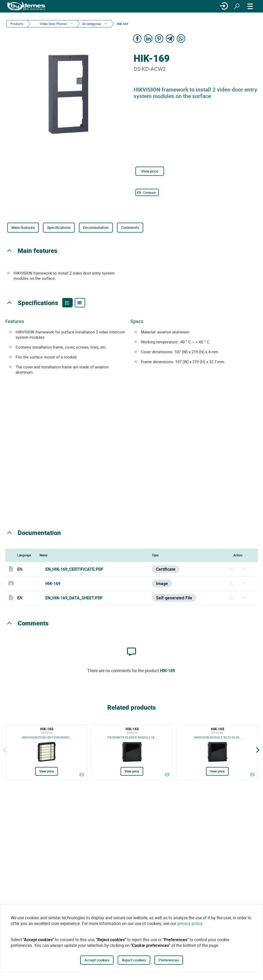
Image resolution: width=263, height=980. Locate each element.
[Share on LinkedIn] (148, 38)
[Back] (5, 750)
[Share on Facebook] (137, 38)
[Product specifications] (80, 303)
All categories (92, 24)
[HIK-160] (47, 752)
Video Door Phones (53, 24)
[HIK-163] (132, 752)
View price (150, 171)
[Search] (237, 6)
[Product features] (67, 303)
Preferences (169, 960)
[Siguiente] (258, 750)
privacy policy (190, 923)
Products (17, 24)
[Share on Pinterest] (159, 38)
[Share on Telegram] (170, 38)
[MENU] (250, 6)
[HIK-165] (217, 752)
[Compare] (147, 192)
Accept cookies (97, 960)
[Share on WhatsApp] (181, 38)
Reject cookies (134, 960)
